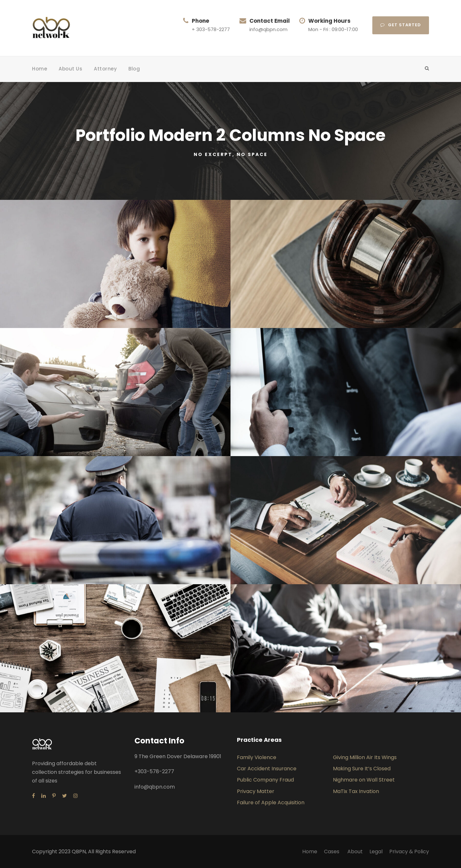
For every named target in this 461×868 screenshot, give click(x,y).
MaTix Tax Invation (356, 791)
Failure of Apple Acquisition (271, 802)
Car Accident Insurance (267, 769)
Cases (332, 852)
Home (40, 69)
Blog (134, 69)
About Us (70, 69)
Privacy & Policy (409, 852)
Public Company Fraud (265, 780)
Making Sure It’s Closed (362, 769)
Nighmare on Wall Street (364, 780)
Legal (376, 852)
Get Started (401, 25)
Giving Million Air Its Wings (365, 757)
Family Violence (257, 757)
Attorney (105, 69)
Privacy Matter (256, 791)
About (355, 852)
